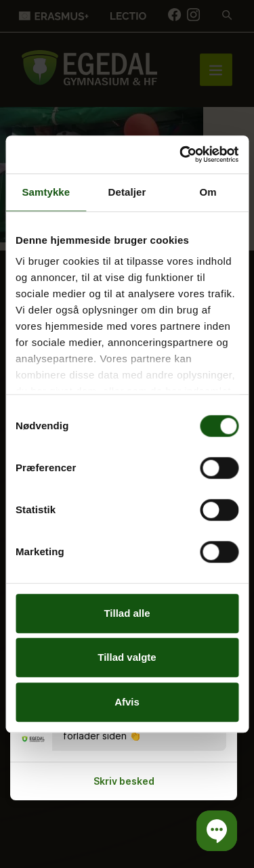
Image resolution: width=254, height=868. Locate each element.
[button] (217, 831)
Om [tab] (208, 192)
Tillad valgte (127, 657)
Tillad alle (127, 613)
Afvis (127, 702)
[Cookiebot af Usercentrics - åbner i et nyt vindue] (181, 154)
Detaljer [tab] (127, 192)
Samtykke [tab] (46, 192)
